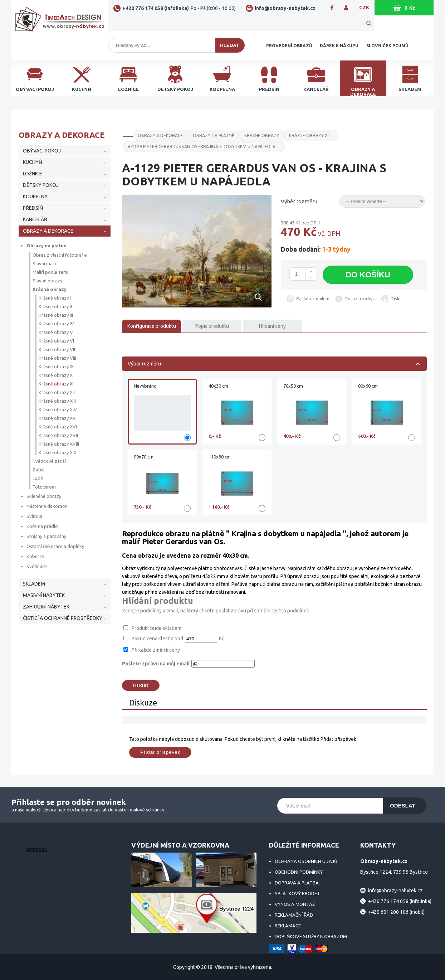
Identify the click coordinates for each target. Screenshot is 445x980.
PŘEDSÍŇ (33, 208)
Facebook (36, 849)
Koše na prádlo (42, 526)
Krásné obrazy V (56, 332)
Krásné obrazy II (55, 306)
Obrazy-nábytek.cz (60, 22)
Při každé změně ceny (156, 650)
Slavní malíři (45, 263)
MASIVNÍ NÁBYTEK (44, 595)
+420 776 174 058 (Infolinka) (179, 8)
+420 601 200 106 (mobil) (396, 912)
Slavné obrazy (47, 281)
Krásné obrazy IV (56, 324)
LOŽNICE (33, 174)
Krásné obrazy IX (56, 367)
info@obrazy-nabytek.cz (285, 8)
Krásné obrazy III (56, 315)
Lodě (38, 478)
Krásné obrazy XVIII (59, 444)
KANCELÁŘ (35, 219)
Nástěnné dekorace (47, 506)
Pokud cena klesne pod (157, 639)
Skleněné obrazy (44, 496)
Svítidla (34, 516)
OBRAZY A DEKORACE (48, 231)
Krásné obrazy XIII (57, 401)
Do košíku (368, 275)
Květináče (37, 566)
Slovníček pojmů (387, 46)
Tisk (395, 299)
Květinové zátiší (49, 461)
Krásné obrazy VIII (57, 358)
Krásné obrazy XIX (58, 452)
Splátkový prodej (297, 893)
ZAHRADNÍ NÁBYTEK (46, 607)
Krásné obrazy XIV (58, 409)
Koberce (35, 556)
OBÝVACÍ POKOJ (42, 151)
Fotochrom (44, 487)
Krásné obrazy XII (57, 392)
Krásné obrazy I (55, 298)
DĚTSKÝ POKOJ (41, 185)
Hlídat (141, 685)
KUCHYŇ (33, 162)
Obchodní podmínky (299, 872)
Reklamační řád (294, 915)
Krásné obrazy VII (57, 349)
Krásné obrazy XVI (58, 427)
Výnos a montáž (295, 904)
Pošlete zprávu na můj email (156, 664)
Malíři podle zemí (50, 272)
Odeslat (403, 806)
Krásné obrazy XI (56, 384)
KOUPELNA (35, 197)
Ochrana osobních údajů (306, 861)
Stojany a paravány (46, 536)
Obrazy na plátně (47, 246)
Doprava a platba (297, 883)
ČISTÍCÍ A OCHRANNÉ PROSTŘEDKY (63, 618)
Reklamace (288, 926)
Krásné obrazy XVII (58, 435)
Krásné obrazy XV (57, 418)
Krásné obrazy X (56, 375)
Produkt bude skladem (157, 628)
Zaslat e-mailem (313, 299)
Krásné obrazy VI (56, 341)
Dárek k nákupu (339, 46)
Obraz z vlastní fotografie (60, 255)
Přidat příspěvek (160, 752)
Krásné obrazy (50, 289)
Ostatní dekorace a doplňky (55, 546)
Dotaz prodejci (360, 299)
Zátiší (38, 470)
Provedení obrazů (289, 46)
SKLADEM (34, 584)
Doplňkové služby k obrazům (311, 936)
